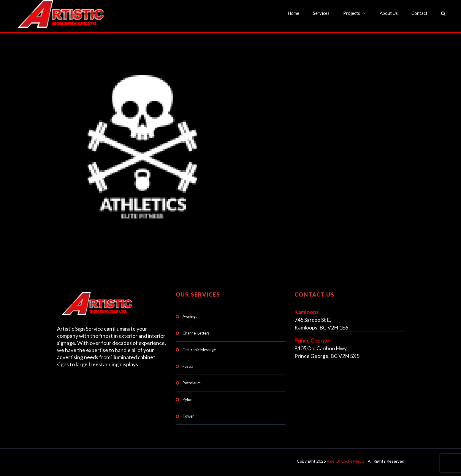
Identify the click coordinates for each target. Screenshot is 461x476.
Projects (352, 13)
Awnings (190, 316)
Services (321, 13)
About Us (389, 13)
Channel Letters (196, 333)
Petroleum (192, 383)
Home (293, 13)
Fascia (188, 366)
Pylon (187, 399)
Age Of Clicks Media (346, 461)
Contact (419, 13)
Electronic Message (199, 350)
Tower (188, 416)
